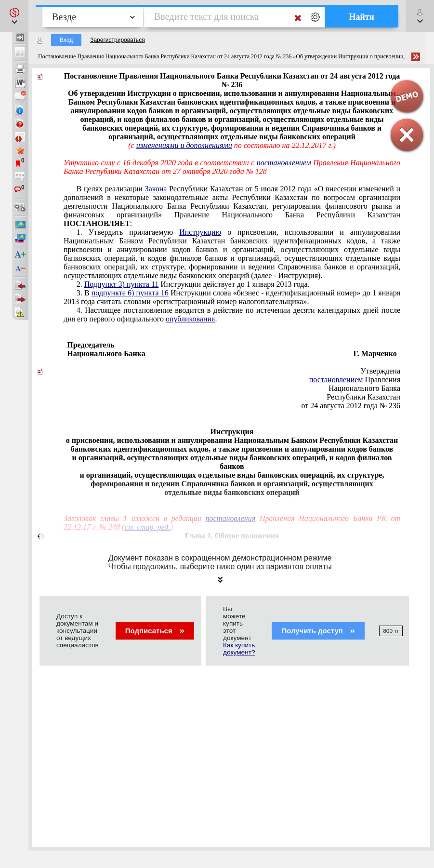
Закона (156, 189)
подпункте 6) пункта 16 (130, 293)
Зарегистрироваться (117, 40)
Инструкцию (200, 232)
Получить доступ (318, 631)
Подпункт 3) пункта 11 (122, 284)
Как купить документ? (239, 649)
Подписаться (155, 631)
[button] (14, 16)
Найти (362, 17)
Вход (66, 40)
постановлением (284, 163)
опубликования (191, 319)
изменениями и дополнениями (184, 145)
